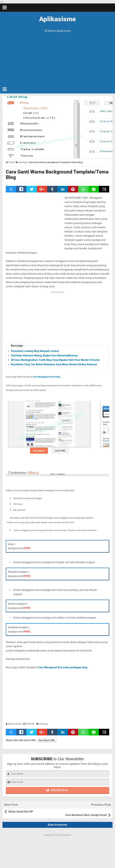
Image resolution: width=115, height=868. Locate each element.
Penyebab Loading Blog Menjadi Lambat (35, 351)
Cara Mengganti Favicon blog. (47, 377)
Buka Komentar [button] (57, 821)
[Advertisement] (57, 57)
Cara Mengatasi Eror (50, 667)
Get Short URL (47, 740)
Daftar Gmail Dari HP (21, 811)
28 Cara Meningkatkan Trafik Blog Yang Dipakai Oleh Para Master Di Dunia (55, 360)
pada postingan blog (75, 667)
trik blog (43, 724)
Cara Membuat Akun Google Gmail (85, 811)
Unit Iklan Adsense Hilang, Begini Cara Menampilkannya (44, 355)
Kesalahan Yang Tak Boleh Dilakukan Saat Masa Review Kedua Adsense (54, 364)
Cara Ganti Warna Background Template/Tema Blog (57, 174)
